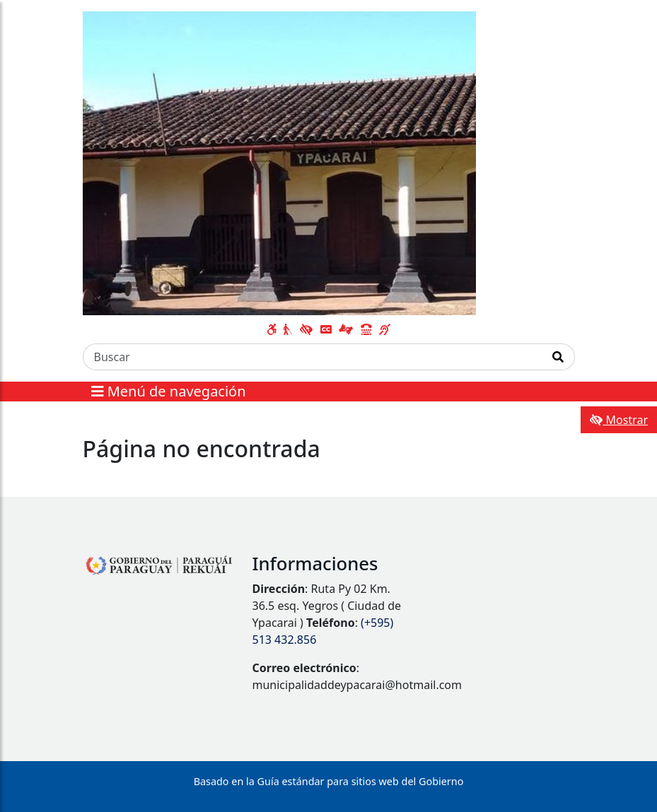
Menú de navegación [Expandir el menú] (169, 391)
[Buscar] (313, 357)
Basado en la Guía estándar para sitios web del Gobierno (329, 781)
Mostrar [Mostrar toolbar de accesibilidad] (619, 420)
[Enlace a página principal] (280, 162)
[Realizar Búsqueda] (558, 357)
